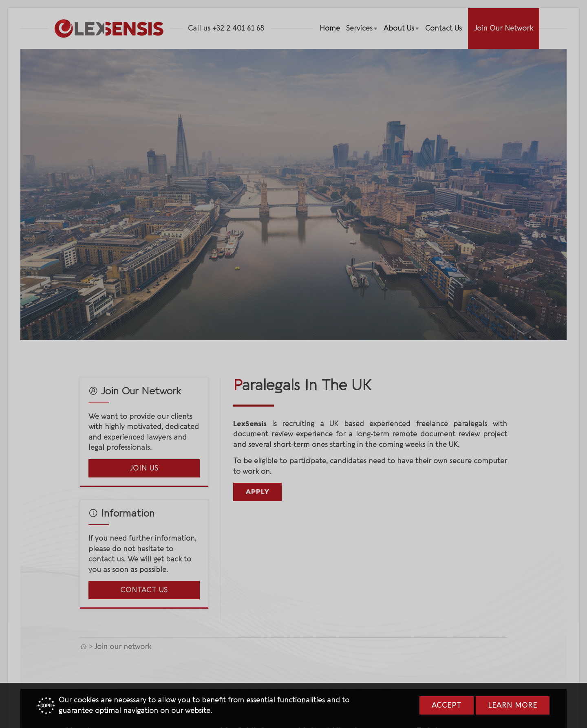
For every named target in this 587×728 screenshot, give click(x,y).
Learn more (513, 705)
